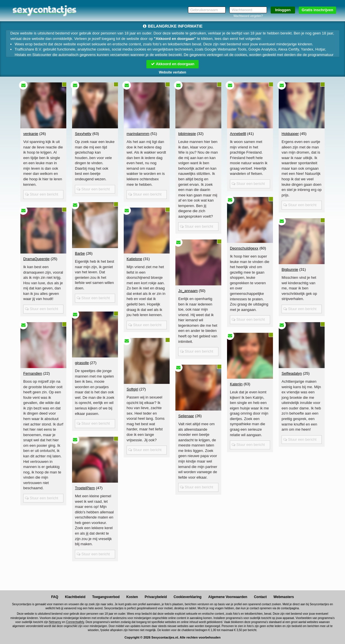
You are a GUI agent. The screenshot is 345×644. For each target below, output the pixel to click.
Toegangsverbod (106, 597)
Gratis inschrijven (317, 10)
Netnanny (55, 622)
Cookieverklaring (188, 597)
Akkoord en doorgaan (172, 64)
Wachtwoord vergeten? (248, 16)
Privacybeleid (156, 597)
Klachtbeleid (75, 597)
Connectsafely (75, 622)
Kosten (132, 597)
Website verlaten (172, 72)
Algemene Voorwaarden (228, 597)
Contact (260, 597)
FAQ (55, 597)
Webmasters (284, 597)
